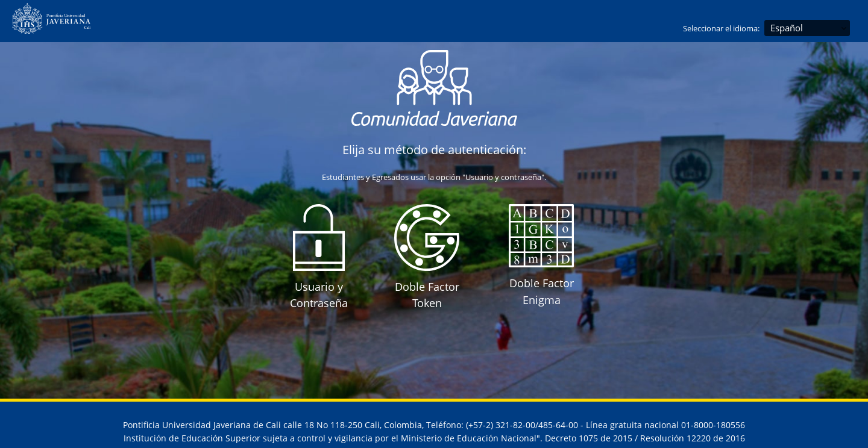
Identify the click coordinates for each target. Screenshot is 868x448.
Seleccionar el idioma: (721, 28)
